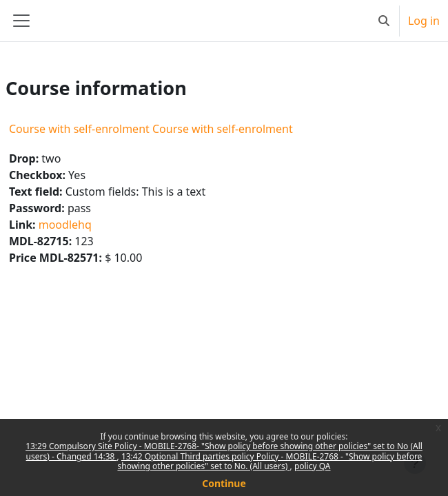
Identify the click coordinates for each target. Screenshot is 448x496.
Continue (224, 483)
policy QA (313, 466)
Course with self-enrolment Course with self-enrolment (151, 129)
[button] (384, 21)
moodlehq (65, 225)
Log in (424, 21)
